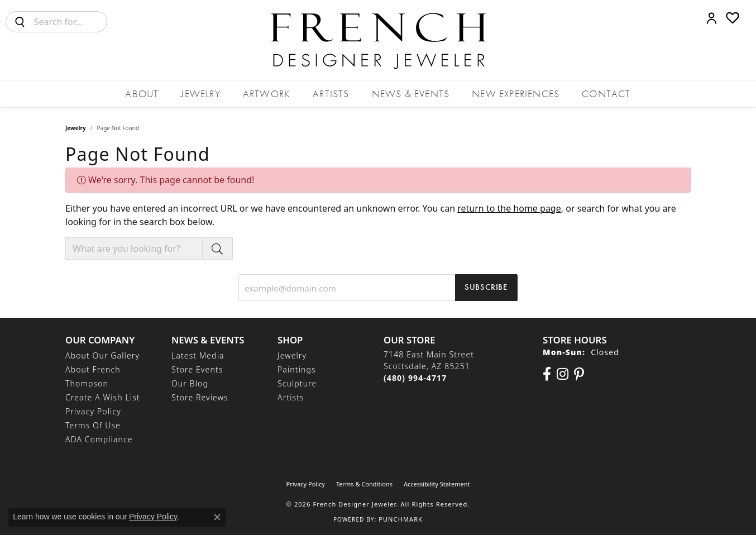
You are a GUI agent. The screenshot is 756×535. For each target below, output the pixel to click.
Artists (331, 94)
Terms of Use (93, 425)
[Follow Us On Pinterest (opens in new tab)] (579, 374)
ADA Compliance (99, 439)
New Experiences (516, 94)
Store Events (197, 369)
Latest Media (198, 355)
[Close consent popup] (217, 517)
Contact (606, 94)
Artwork (267, 94)
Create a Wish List (103, 397)
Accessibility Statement (437, 484)
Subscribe (486, 287)
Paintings (297, 369)
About (142, 94)
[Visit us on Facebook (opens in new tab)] (547, 374)
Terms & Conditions (364, 484)
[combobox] (70, 22)
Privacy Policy (93, 411)
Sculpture (297, 383)
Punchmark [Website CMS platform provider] (401, 519)
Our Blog (190, 383)
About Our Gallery (102, 355)
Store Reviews (200, 397)
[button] (712, 18)
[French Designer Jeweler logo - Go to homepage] (378, 40)
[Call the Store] (415, 378)
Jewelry (200, 94)
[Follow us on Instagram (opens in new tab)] (563, 374)
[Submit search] (20, 22)
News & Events (411, 94)
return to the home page (509, 208)
